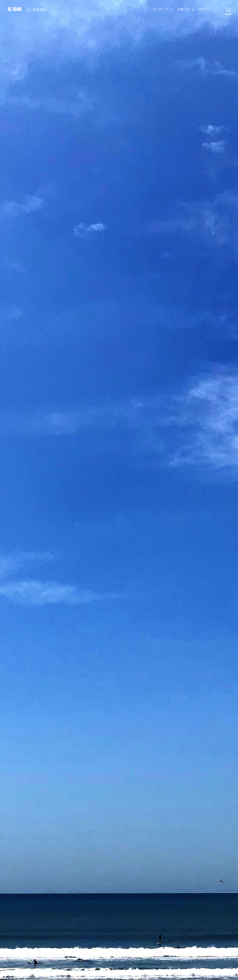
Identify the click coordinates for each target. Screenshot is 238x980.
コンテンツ (160, 9)
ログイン (205, 9)
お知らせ (184, 9)
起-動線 (15, 9)
